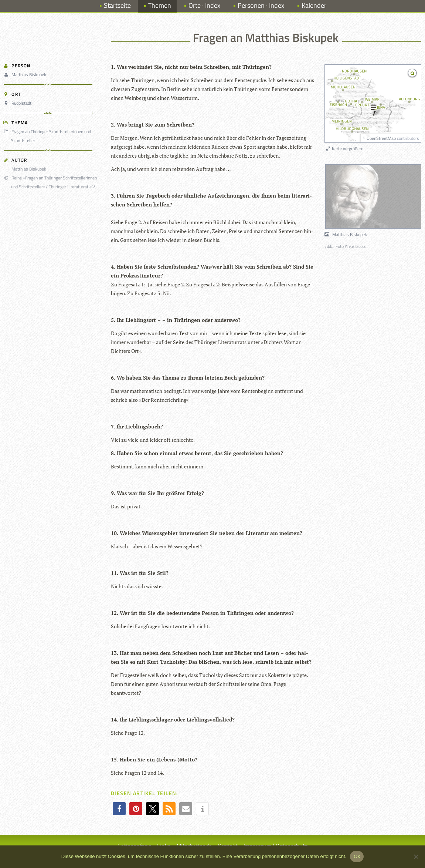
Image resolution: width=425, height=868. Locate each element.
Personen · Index (261, 5)
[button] (119, 809)
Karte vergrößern (344, 149)
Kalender (314, 5)
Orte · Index (204, 5)
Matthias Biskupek (26, 75)
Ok (357, 856)
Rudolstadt (19, 103)
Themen (160, 5)
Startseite (117, 5)
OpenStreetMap (381, 138)
